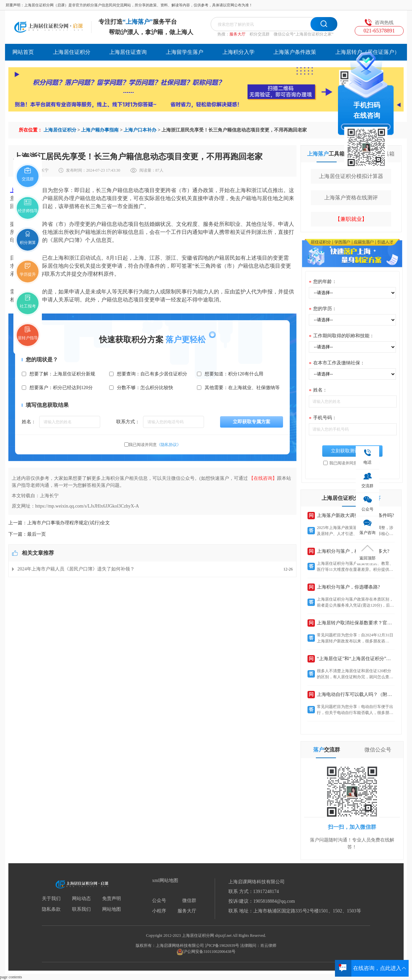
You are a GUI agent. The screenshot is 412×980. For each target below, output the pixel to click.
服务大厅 (237, 34)
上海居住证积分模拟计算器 (351, 176)
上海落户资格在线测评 (351, 198)
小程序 (159, 911)
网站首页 (23, 52)
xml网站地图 (165, 881)
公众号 (159, 901)
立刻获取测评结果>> (352, 451)
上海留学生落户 (185, 52)
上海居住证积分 (72, 52)
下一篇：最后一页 (27, 534)
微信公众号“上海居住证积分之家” (304, 34)
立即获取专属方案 (252, 422)
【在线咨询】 (263, 478)
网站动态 (81, 899)
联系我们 (81, 909)
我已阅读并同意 (155, 445)
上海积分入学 (238, 52)
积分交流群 (260, 34)
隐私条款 (51, 909)
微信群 (189, 901)
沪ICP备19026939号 (222, 946)
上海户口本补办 (140, 130)
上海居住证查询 (128, 52)
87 (157, 170)
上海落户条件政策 (295, 52)
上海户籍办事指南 (100, 130)
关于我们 (51, 899)
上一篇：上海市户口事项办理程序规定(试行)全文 (59, 523)
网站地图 (112, 909)
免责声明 (112, 899)
